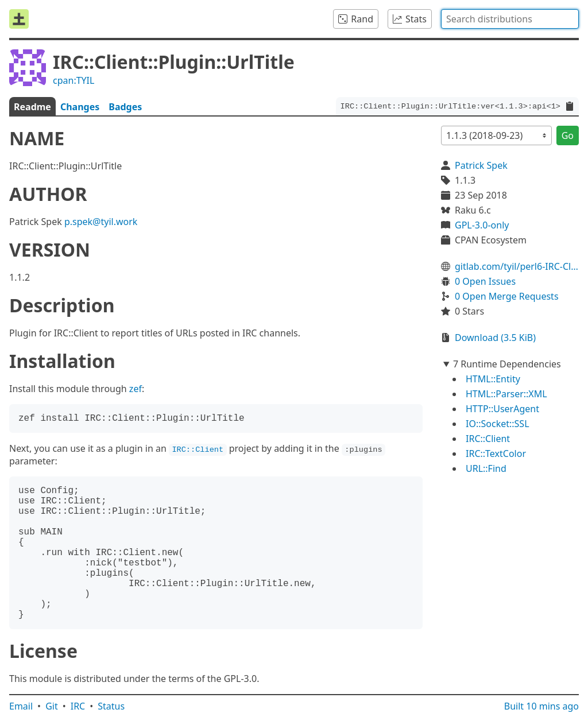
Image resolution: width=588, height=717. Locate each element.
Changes (80, 107)
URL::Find (486, 468)
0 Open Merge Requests (507, 296)
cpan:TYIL (73, 80)
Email (21, 706)
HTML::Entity (493, 379)
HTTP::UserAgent (502, 409)
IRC (78, 706)
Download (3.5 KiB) (495, 338)
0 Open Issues (485, 281)
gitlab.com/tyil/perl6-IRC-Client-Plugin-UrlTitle (517, 266)
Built (541, 706)
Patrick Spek (481, 165)
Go (568, 135)
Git (52, 706)
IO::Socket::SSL (498, 424)
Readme (32, 107)
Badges (125, 107)
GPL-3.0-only (482, 225)
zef (136, 389)
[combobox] (510, 19)
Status (111, 706)
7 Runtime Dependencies (507, 364)
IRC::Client (488, 439)
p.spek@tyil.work (101, 222)
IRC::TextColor (496, 454)
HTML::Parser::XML (506, 394)
